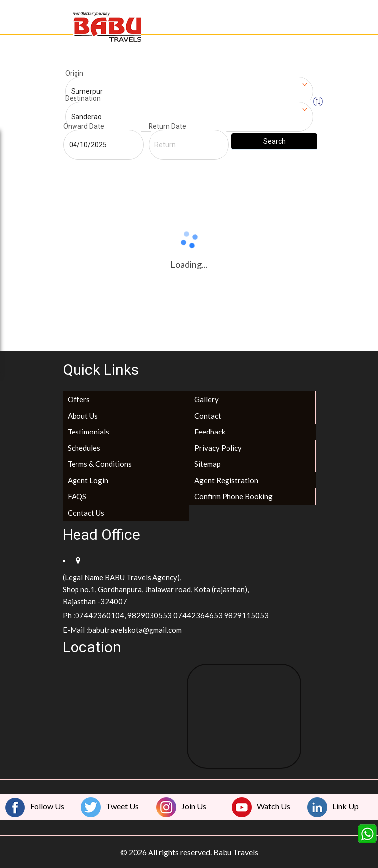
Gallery (206, 399)
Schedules (84, 448)
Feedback (210, 432)
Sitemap (207, 464)
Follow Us (35, 807)
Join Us (181, 807)
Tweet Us (110, 807)
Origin (74, 73)
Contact (208, 416)
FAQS (77, 496)
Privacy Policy (218, 448)
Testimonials (88, 432)
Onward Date (84, 126)
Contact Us (86, 513)
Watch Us (261, 807)
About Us (83, 416)
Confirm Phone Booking (233, 496)
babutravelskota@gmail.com (135, 630)
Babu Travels (236, 852)
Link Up (333, 807)
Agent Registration (226, 480)
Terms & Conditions (100, 464)
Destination (83, 98)
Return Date (167, 126)
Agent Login (88, 480)
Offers (79, 399)
